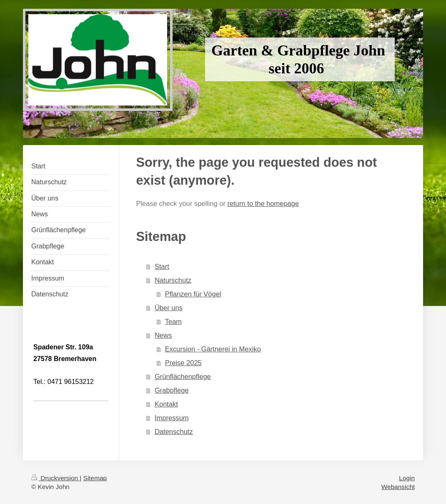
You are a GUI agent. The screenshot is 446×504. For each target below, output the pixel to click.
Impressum (172, 418)
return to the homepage (263, 203)
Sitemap (95, 478)
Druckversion (55, 478)
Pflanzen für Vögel (193, 294)
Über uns (169, 308)
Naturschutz (173, 280)
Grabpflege (172, 390)
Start (162, 266)
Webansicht (398, 487)
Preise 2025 (183, 363)
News (163, 335)
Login (407, 478)
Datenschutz (174, 431)
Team (173, 321)
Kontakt (166, 404)
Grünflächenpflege (183, 376)
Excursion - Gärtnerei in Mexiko (213, 349)
